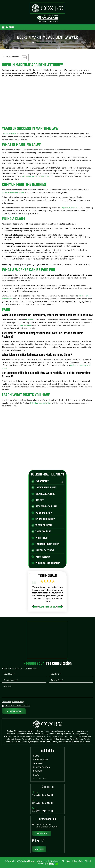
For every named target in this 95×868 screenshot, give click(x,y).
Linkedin (37, 841)
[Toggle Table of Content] (23, 57)
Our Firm (38, 763)
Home (36, 756)
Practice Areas (41, 767)
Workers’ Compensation (48, 563)
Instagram (42, 841)
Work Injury (42, 538)
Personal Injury (44, 513)
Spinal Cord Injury (45, 519)
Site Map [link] (66, 861)
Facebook (33, 841)
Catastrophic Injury (46, 488)
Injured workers (24, 325)
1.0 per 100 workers (69, 208)
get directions (42, 833)
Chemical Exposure (45, 494)
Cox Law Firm (10, 134)
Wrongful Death (44, 525)
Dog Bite (40, 500)
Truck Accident (43, 532)
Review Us (39, 849)
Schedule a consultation (41, 403)
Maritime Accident (45, 551)
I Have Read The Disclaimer (17, 705)
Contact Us (39, 779)
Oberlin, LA (31, 320)
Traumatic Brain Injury (47, 544)
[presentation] (36, 607)
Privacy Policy (18, 702)
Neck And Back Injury (46, 507)
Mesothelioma (43, 557)
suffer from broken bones (13, 192)
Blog (36, 775)
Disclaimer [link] (55, 861)
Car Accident (42, 482)
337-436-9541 (44, 803)
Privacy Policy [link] (78, 861)
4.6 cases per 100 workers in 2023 (38, 176)
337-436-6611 (50, 18)
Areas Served (40, 760)
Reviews (38, 771)
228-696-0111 (52, 21)
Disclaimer (6, 702)
